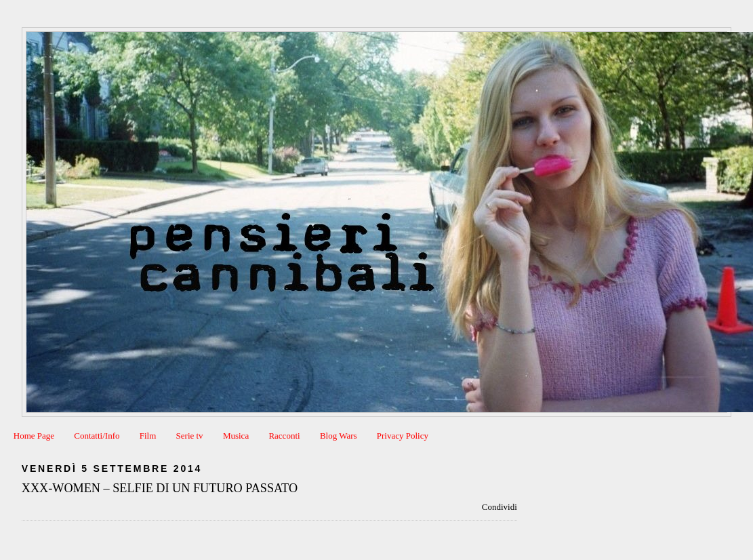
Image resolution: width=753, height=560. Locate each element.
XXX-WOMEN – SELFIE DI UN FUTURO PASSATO (160, 488)
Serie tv (190, 436)
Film (148, 436)
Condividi (500, 507)
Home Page (34, 436)
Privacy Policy (403, 436)
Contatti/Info (97, 436)
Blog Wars (339, 436)
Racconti (284, 436)
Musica (236, 436)
